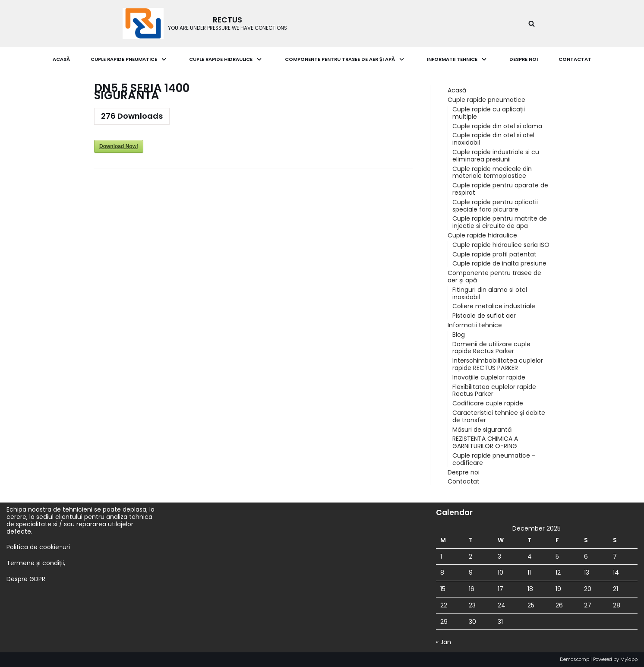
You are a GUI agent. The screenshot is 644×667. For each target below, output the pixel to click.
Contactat (575, 59)
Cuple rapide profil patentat (494, 254)
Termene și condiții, (36, 563)
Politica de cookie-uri (38, 547)
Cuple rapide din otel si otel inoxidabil (493, 139)
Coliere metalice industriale (494, 306)
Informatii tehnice (475, 325)
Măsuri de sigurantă (482, 430)
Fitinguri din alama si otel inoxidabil (490, 293)
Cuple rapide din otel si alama (497, 126)
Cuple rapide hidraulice (482, 235)
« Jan (444, 642)
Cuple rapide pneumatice (486, 100)
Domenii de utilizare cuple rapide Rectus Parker (491, 348)
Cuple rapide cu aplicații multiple (489, 113)
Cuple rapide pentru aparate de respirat (500, 189)
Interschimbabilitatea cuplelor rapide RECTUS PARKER (498, 364)
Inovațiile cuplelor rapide (489, 377)
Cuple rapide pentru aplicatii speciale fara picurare (495, 206)
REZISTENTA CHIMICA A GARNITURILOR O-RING (485, 442)
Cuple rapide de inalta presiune (499, 263)
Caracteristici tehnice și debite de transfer (499, 416)
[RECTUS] (205, 24)
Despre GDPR (26, 579)
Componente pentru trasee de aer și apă (494, 277)
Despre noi (524, 59)
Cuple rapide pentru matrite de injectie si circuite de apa (500, 222)
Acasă (61, 59)
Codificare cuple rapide (488, 403)
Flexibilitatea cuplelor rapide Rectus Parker (494, 390)
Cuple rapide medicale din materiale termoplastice (492, 172)
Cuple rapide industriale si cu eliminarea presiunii (496, 156)
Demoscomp (575, 659)
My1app (629, 659)
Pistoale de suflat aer (484, 316)
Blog (459, 335)
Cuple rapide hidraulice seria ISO (501, 245)
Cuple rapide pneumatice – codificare (494, 459)
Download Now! (119, 146)
